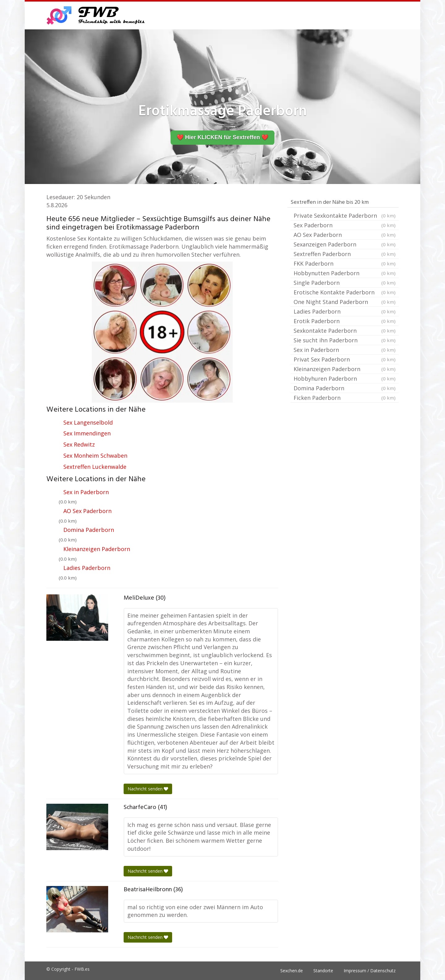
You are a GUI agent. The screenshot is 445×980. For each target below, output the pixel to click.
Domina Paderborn (89, 530)
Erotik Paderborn (345, 321)
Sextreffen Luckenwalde (95, 467)
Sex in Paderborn (86, 492)
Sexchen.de (292, 971)
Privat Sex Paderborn (345, 359)
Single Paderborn (345, 283)
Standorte (323, 971)
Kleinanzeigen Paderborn (97, 549)
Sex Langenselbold (88, 422)
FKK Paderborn (345, 263)
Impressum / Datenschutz (370, 971)
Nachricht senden (148, 789)
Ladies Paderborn (87, 568)
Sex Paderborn (345, 225)
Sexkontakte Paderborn (345, 331)
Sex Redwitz (79, 444)
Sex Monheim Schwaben (95, 456)
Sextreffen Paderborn (345, 254)
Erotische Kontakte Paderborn (345, 292)
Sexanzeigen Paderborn (345, 244)
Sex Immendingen (87, 433)
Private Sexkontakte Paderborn (345, 216)
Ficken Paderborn (345, 398)
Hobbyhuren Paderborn (345, 379)
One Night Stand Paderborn (345, 302)
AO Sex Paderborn (87, 511)
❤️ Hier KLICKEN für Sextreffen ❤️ (222, 137)
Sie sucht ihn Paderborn (345, 340)
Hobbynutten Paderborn (345, 273)
